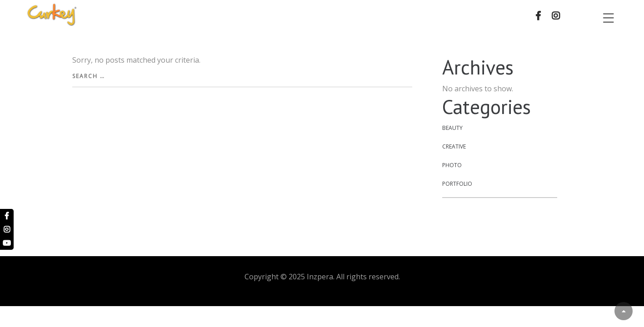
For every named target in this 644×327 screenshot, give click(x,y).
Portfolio (457, 184)
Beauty (452, 128)
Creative (454, 146)
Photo (452, 165)
